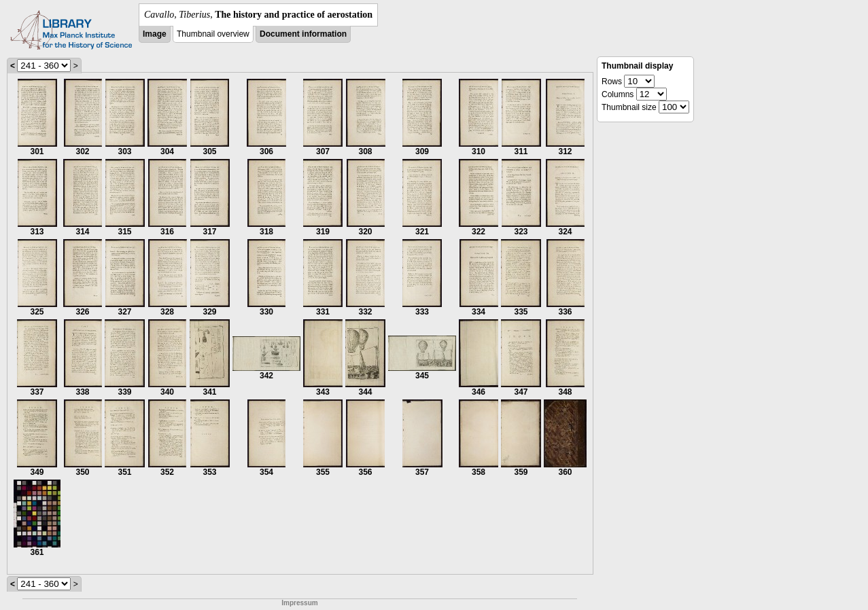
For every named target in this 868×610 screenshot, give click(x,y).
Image (155, 34)
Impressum (299, 603)
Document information (303, 34)
